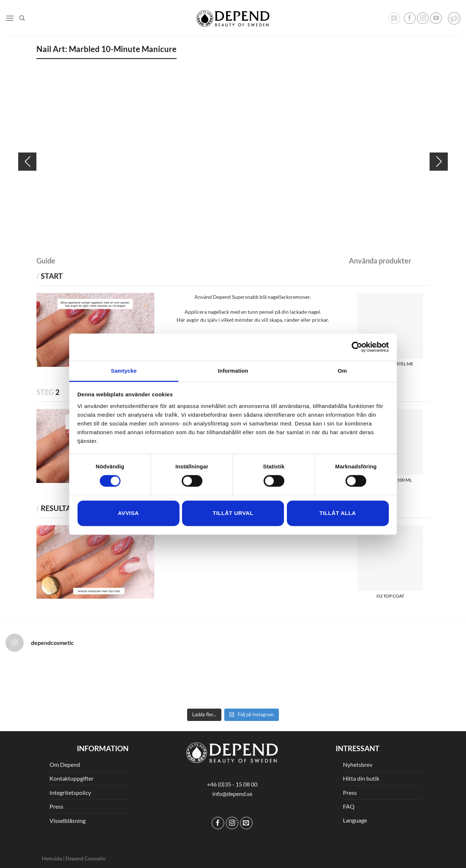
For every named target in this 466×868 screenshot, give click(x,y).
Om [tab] (342, 371)
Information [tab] (233, 371)
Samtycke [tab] (124, 371)
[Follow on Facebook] (410, 18)
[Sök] (22, 18)
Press (56, 806)
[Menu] (10, 18)
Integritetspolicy (70, 792)
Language (355, 820)
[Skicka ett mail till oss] (246, 823)
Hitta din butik (361, 778)
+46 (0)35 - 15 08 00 (232, 784)
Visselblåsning (68, 821)
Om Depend (65, 764)
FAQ (349, 806)
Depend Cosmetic (86, 858)
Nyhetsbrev (358, 764)
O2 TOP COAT (390, 596)
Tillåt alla (337, 513)
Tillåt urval (233, 513)
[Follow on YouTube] (436, 18)
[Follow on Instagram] (423, 18)
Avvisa (128, 513)
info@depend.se (232, 794)
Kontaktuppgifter (72, 778)
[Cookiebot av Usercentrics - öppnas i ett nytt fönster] (357, 347)
